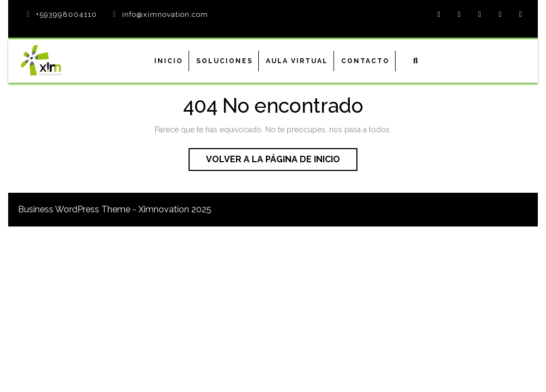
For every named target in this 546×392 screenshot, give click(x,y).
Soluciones (225, 61)
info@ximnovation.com (165, 14)
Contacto (365, 61)
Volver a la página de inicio (282, 162)
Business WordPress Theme (74, 209)
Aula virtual (297, 61)
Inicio (169, 61)
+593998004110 (66, 14)
